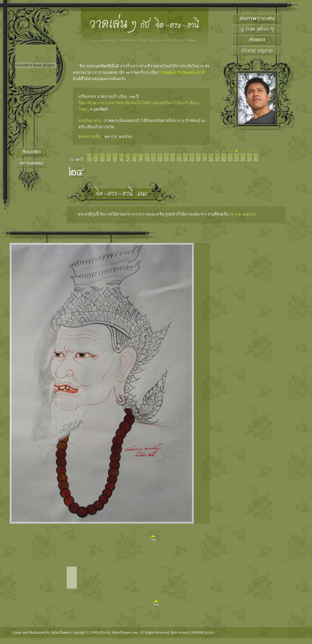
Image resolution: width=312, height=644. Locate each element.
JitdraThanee (60, 632)
